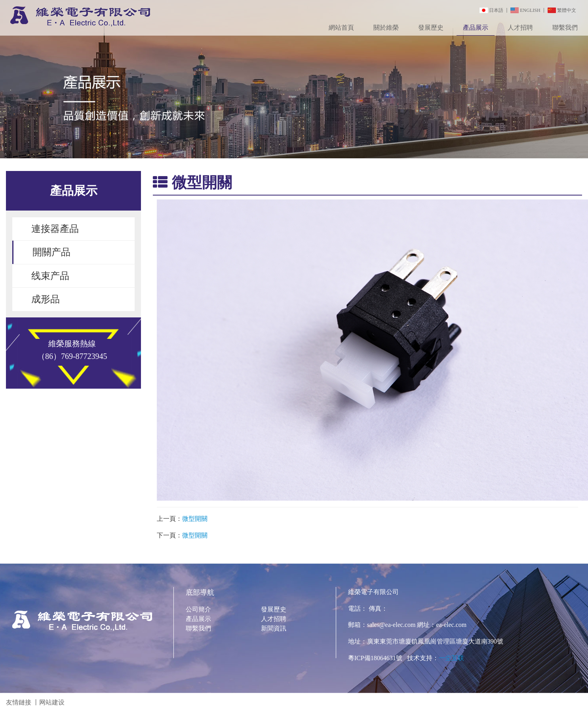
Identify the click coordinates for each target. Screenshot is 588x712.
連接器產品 (55, 229)
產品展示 (476, 28)
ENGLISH (530, 10)
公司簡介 (198, 609)
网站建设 (52, 702)
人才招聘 (520, 28)
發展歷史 (431, 28)
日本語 (496, 10)
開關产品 (51, 252)
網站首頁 (341, 28)
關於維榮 (386, 28)
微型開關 (195, 519)
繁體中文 (567, 10)
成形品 (46, 299)
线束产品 (50, 276)
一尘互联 (451, 658)
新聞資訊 (274, 628)
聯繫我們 (565, 28)
